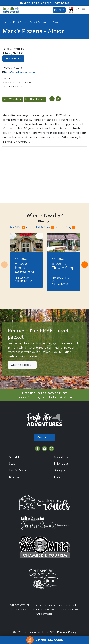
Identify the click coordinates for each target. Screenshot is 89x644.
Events (14, 476)
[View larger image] (44, 173)
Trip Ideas (61, 463)
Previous (3, 265)
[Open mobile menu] (84, 10)
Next (84, 265)
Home (6, 22)
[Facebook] (37, 449)
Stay (72, 227)
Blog (57, 476)
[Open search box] (78, 10)
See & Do (19, 227)
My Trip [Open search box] (59, 10)
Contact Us (45, 437)
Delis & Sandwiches (40, 22)
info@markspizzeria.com (21, 72)
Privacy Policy (67, 632)
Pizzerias (58, 22)
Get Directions (35, 99)
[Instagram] (51, 449)
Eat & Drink (19, 22)
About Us (61, 457)
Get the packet (22, 365)
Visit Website (13, 99)
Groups (59, 470)
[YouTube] (44, 449)
